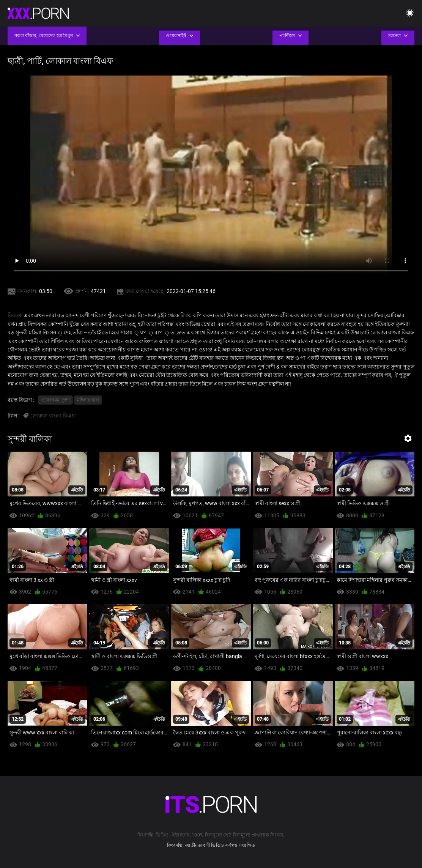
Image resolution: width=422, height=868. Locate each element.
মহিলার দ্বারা (88, 400)
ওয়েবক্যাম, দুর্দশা (55, 400)
